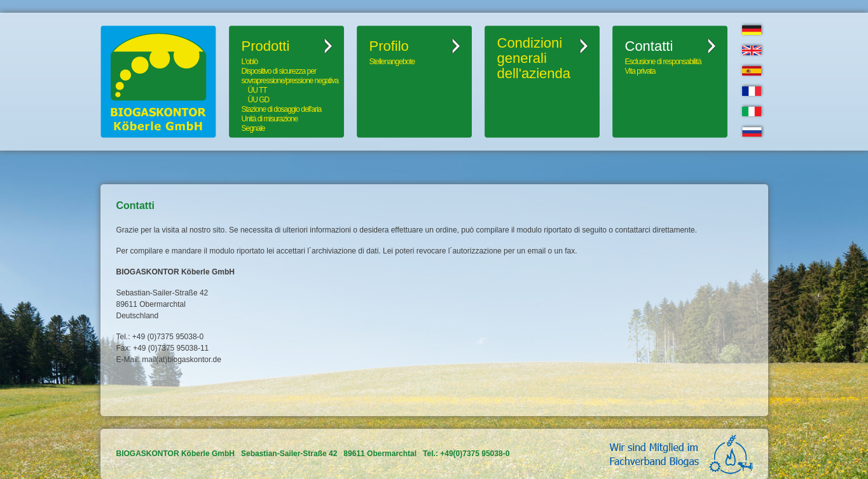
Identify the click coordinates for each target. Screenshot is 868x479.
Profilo (389, 46)
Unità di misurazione (270, 119)
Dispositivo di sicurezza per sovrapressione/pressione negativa (290, 76)
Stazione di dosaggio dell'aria (282, 109)
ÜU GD (259, 100)
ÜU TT (258, 90)
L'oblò (250, 62)
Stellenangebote (392, 62)
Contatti (649, 46)
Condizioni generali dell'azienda (534, 58)
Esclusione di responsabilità (663, 62)
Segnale (253, 128)
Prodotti (266, 46)
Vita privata (640, 71)
